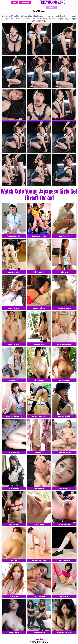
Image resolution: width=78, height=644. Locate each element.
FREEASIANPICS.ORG (52, 3)
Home (15, 3)
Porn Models (25, 3)
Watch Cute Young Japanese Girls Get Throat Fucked (39, 195)
